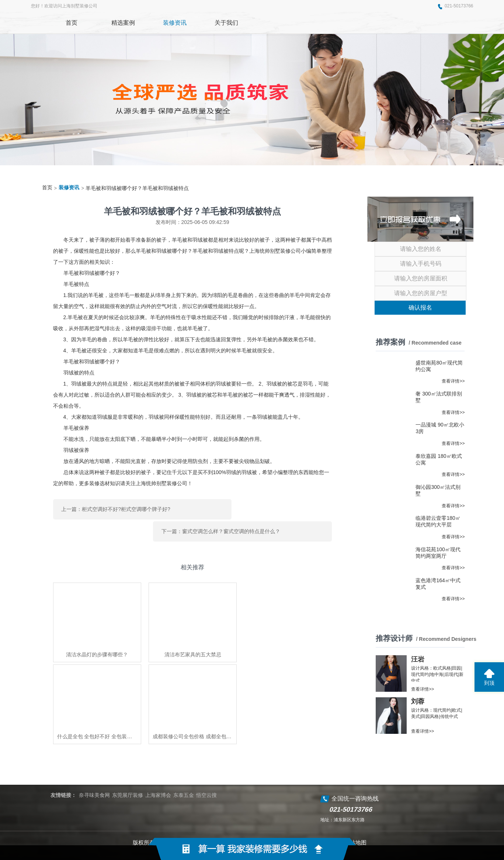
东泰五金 (184, 780)
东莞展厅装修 (128, 780)
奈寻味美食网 (94, 780)
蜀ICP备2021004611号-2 (308, 827)
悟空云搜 (206, 780)
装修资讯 (69, 188)
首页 (47, 188)
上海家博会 (158, 780)
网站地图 (355, 827)
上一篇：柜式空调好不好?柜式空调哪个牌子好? (116, 507)
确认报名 (420, 308)
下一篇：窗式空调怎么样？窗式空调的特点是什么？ (273, 507)
